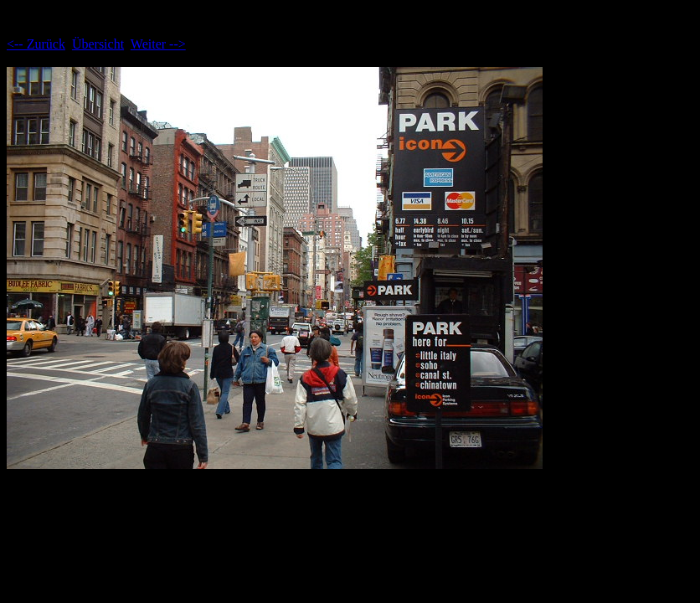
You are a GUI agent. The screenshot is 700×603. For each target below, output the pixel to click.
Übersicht (98, 44)
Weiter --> (158, 44)
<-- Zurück (36, 44)
